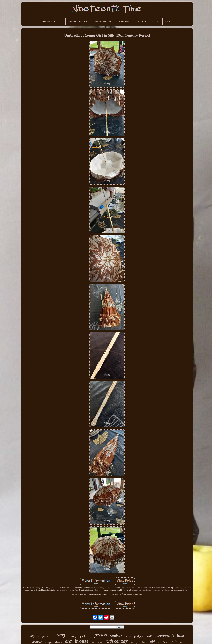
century (117, 635)
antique (99, 643)
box (182, 643)
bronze (82, 641)
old (152, 642)
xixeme (58, 642)
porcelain (162, 642)
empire (34, 636)
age (93, 643)
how (137, 643)
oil (132, 643)
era (68, 641)
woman (129, 636)
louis (174, 641)
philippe (139, 636)
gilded (45, 636)
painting (72, 636)
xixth (150, 636)
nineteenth (165, 635)
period (101, 635)
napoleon (37, 642)
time (181, 635)
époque (49, 643)
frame (144, 642)
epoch (82, 636)
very (62, 635)
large (90, 637)
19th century (116, 641)
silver (52, 637)
